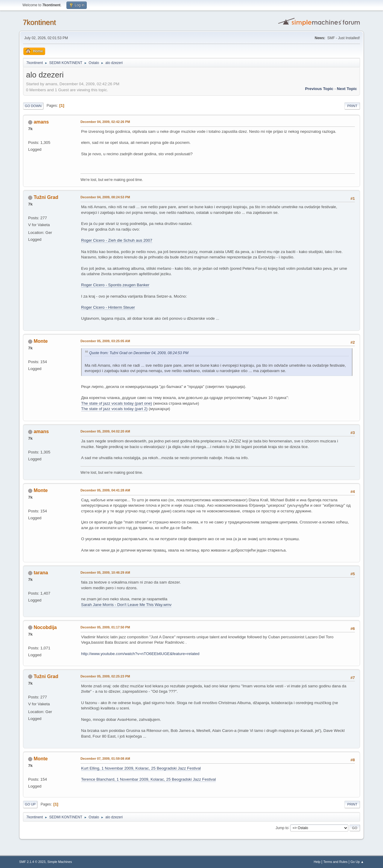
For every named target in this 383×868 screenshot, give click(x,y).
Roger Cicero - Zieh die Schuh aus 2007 (117, 240)
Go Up (30, 804)
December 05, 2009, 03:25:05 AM (105, 341)
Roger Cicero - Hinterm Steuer (108, 307)
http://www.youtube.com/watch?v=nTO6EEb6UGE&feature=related (140, 654)
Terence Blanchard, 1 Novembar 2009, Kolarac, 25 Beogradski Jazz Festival (148, 779)
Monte (41, 341)
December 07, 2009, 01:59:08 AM (105, 759)
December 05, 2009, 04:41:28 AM (105, 490)
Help (317, 862)
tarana (41, 573)
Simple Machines (60, 862)
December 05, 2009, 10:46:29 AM (105, 572)
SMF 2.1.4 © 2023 (32, 862)
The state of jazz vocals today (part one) (117, 403)
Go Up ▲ (357, 862)
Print (352, 106)
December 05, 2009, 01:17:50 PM (105, 627)
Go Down (33, 106)
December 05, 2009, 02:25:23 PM (105, 676)
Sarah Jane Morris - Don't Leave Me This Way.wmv (126, 605)
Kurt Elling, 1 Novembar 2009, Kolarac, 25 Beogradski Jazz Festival (141, 768)
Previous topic (319, 89)
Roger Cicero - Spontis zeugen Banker (115, 285)
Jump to (282, 828)
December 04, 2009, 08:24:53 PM (105, 197)
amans (41, 122)
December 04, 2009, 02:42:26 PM (105, 122)
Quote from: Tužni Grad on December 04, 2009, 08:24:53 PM (139, 353)
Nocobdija (45, 627)
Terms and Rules (336, 862)
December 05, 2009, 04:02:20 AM (105, 431)
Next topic (347, 89)
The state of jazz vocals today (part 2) (114, 409)
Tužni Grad (46, 197)
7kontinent (39, 22)
